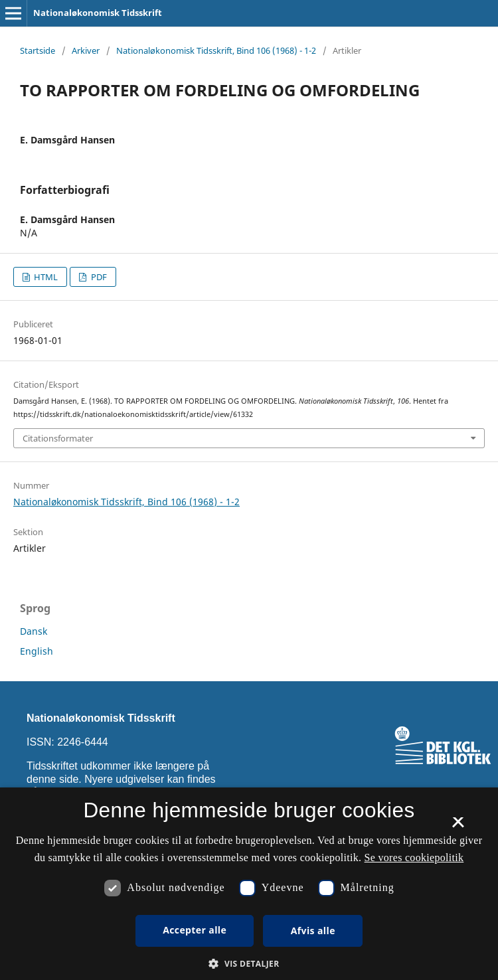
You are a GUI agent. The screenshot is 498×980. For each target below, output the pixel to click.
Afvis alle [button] (313, 931)
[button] (249, 964)
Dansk (34, 631)
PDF (98, 277)
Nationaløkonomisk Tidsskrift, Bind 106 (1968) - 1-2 (216, 50)
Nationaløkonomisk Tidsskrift (98, 13)
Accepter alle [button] (195, 930)
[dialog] (249, 884)
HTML (45, 277)
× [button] (458, 827)
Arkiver (86, 50)
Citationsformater (58, 438)
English (37, 651)
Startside (38, 50)
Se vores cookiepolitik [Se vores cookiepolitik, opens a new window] (414, 857)
